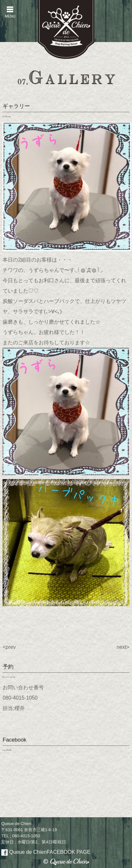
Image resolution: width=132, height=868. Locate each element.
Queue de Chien (46, 852)
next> (123, 647)
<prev (9, 647)
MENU (10, 12)
